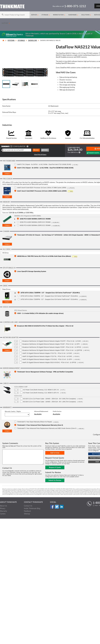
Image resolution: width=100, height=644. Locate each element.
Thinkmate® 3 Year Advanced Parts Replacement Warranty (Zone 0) (40, 425)
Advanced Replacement (41, 411)
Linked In (62, 507)
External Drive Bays (9, 112)
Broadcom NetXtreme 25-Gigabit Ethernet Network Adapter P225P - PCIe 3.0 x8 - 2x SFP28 (52, 347)
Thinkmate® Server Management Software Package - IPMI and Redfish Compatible (45, 372)
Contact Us (28, 506)
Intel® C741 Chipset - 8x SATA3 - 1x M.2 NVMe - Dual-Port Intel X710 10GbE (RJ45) (44, 164)
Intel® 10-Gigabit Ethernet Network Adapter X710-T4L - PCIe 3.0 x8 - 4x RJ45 (47, 356)
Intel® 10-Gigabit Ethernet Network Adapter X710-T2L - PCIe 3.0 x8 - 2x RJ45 (47, 353)
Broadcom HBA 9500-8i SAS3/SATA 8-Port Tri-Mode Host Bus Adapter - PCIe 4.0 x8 (45, 326)
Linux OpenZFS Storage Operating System (32, 271)
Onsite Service (57, 411)
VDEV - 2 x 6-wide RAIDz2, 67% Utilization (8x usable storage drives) (40, 313)
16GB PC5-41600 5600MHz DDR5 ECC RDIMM (35, 219)
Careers (3, 514)
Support (6, 23)
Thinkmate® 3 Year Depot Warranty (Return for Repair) (35, 422)
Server (35, 15)
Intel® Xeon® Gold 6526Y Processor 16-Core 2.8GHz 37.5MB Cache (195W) (42, 188)
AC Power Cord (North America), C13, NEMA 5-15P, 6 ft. (41, 393)
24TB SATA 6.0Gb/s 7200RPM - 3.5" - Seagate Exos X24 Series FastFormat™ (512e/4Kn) (49, 299)
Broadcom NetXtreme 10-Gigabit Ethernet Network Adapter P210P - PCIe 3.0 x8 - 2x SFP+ (51, 344)
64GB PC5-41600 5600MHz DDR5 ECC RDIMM (35, 225)
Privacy (3, 508)
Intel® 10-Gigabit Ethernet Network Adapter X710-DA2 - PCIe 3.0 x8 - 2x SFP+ (47, 359)
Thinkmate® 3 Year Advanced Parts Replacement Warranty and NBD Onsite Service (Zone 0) (47, 428)
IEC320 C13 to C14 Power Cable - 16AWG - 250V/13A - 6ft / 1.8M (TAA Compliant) (49, 402)
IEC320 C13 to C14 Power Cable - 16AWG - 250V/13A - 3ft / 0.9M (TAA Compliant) (49, 399)
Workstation (59, 15)
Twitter (57, 507)
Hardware (73, 15)
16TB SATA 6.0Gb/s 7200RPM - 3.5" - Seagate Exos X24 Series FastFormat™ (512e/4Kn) (50, 293)
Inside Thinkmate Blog (32, 508)
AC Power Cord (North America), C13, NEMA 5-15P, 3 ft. (41, 390)
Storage (46, 15)
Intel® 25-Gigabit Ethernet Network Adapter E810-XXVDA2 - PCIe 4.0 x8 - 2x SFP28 (49, 363)
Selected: (5, 213)
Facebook (52, 507)
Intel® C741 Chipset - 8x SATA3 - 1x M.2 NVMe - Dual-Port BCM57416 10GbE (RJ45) (45, 168)
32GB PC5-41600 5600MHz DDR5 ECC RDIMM (35, 222)
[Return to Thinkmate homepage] (12, 7)
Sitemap (27, 514)
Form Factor (6, 106)
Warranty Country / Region (13, 411)
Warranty (3, 511)
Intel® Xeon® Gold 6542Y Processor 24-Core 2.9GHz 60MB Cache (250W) (42, 191)
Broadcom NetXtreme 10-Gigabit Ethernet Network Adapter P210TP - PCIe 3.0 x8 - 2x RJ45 (52, 341)
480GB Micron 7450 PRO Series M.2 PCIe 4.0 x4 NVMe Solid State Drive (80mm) (44, 256)
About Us (3, 506)
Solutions (86, 15)
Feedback (27, 511)
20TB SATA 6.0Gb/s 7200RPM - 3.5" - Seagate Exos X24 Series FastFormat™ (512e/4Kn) (49, 296)
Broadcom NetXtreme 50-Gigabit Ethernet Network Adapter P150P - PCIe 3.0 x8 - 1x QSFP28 (52, 350)
